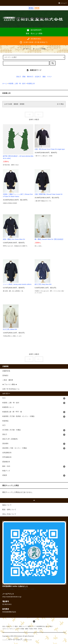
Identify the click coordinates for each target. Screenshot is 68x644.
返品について (32, 626)
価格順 (16, 104)
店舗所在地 (6, 371)
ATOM (40, 629)
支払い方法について (8, 626)
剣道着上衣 (31, 84)
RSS (36, 629)
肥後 (24, 77)
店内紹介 (5, 376)
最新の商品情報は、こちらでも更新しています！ (19, 589)
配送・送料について (21, 626)
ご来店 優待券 (8, 380)
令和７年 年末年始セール (11, 389)
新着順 (22, 104)
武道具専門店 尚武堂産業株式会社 (33, 18)
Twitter (31, 629)
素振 (44, 77)
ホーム (27, 49)
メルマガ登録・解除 (22, 629)
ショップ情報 (39, 49)
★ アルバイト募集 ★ (10, 384)
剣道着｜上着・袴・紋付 (17, 84)
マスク (49, 77)
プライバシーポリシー (9, 629)
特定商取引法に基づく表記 (44, 626)
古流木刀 (38, 77)
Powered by (17, 640)
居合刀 (19, 77)
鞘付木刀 (30, 77)
